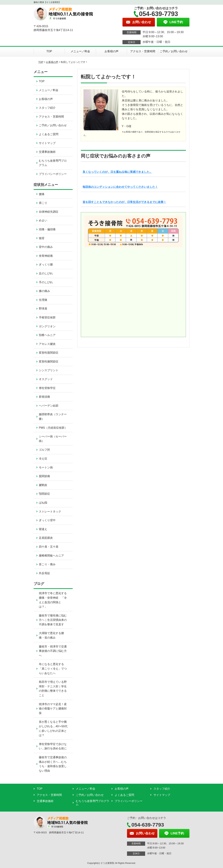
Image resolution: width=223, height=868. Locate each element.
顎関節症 (44, 494)
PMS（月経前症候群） (53, 428)
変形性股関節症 (49, 353)
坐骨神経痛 (46, 256)
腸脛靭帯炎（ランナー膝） (53, 417)
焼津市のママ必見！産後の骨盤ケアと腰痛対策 (53, 709)
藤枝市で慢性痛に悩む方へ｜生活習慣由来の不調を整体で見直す (53, 620)
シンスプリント (49, 370)
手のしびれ (46, 282)
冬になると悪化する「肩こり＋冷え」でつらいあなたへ (53, 669)
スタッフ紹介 (47, 108)
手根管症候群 (47, 317)
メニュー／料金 (80, 51)
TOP (49, 51)
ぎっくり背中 (47, 520)
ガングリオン (47, 326)
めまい (43, 220)
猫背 (42, 238)
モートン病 (46, 467)
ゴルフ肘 (44, 450)
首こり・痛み (47, 564)
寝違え (43, 529)
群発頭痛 (44, 397)
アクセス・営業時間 (143, 51)
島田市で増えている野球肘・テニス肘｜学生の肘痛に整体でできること (53, 689)
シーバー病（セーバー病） (53, 439)
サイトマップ (47, 143)
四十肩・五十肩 (49, 547)
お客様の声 (111, 51)
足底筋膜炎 (46, 538)
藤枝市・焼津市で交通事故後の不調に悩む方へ (53, 651)
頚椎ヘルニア (47, 335)
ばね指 (43, 503)
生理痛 (43, 300)
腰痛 (42, 194)
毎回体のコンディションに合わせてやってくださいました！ (120, 187)
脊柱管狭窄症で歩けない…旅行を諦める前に (53, 746)
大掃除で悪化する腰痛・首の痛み (51, 635)
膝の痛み (44, 291)
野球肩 (43, 309)
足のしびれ (46, 273)
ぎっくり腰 (46, 265)
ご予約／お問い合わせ (174, 51)
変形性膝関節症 (49, 362)
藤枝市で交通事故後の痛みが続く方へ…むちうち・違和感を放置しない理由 (53, 764)
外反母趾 (44, 573)
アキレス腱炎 (47, 344)
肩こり (43, 203)
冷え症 (43, 459)
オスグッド (46, 379)
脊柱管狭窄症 (47, 388)
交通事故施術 (47, 152)
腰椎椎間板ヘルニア (51, 556)
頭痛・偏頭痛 (47, 229)
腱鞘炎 (43, 485)
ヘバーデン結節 (49, 406)
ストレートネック (50, 512)
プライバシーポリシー (53, 174)
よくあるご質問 (49, 134)
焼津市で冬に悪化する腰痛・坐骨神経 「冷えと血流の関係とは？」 (53, 600)
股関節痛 (44, 476)
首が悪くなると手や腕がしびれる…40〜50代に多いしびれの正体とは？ (53, 728)
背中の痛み (46, 247)
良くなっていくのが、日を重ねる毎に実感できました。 (117, 172)
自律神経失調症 (49, 212)
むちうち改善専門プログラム (53, 163)
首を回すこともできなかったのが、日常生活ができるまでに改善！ (124, 202)
